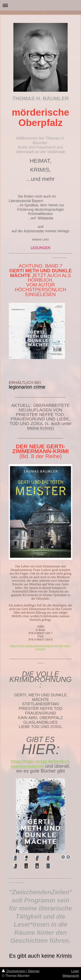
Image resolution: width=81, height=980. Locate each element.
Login (75, 971)
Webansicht (71, 976)
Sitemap (34, 971)
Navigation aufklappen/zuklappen (40, 5)
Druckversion (14, 971)
